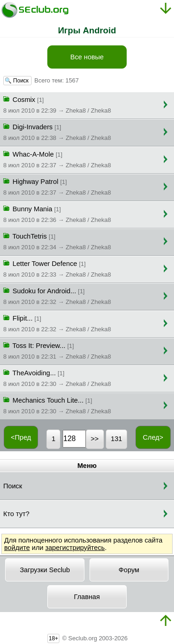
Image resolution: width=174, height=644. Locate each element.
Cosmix (57, 104)
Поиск (13, 486)
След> (153, 437)
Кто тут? (16, 514)
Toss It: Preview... (57, 350)
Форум (129, 570)
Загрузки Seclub (45, 570)
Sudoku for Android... (57, 296)
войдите (17, 548)
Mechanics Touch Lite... (57, 405)
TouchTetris (57, 241)
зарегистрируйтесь (75, 548)
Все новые (87, 57)
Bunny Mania (57, 214)
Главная (87, 597)
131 (116, 439)
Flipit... (57, 323)
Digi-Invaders (57, 132)
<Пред (21, 437)
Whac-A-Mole (57, 159)
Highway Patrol (57, 186)
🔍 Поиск (17, 81)
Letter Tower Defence (57, 268)
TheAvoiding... (57, 378)
